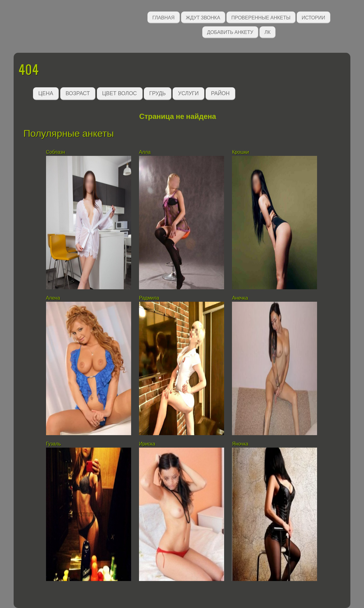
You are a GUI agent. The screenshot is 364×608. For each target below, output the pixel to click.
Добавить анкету (230, 32)
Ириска (147, 444)
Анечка (240, 298)
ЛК (267, 32)
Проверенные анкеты (261, 17)
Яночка (240, 444)
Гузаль (54, 444)
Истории (313, 17)
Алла (145, 152)
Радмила (149, 298)
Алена (53, 298)
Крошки (240, 152)
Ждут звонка (203, 17)
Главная (163, 17)
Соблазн (56, 152)
